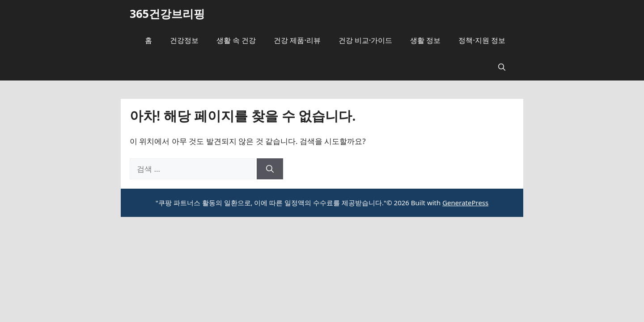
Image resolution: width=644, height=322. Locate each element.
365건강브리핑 (167, 13)
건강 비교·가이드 (366, 40)
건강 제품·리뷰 (297, 40)
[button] (502, 67)
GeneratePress (465, 203)
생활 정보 (425, 40)
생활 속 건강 (236, 40)
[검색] (270, 169)
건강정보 (184, 40)
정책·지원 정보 (482, 40)
